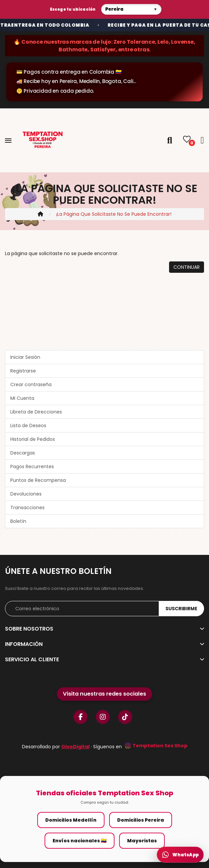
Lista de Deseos (28, 425)
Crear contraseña (31, 384)
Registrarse (23, 371)
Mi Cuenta (22, 398)
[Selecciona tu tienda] (131, 9)
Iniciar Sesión (25, 357)
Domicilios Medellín (71, 820)
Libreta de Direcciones (36, 412)
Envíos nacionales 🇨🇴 (80, 841)
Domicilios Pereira (141, 820)
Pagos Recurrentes (32, 467)
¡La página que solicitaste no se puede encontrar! (114, 214)
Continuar (187, 267)
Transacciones (27, 508)
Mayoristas (142, 841)
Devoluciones (26, 494)
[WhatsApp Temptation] (180, 855)
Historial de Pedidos (33, 439)
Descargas (23, 453)
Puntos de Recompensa (38, 480)
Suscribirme (181, 609)
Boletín (18, 521)
